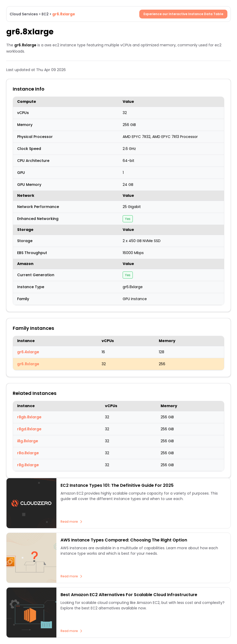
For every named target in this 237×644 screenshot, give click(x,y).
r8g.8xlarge (28, 465)
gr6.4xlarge (28, 352)
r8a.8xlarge (28, 453)
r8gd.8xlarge (29, 429)
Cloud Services (24, 14)
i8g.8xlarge (28, 441)
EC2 (45, 14)
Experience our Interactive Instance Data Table (183, 14)
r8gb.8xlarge (29, 417)
